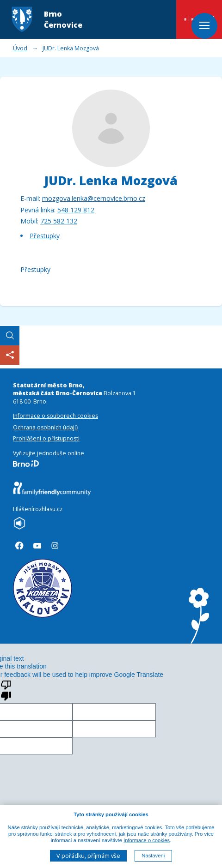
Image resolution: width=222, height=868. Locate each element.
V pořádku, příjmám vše (88, 856)
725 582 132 (59, 221)
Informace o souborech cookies (55, 416)
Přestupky (45, 236)
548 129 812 (76, 210)
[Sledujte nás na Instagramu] (55, 546)
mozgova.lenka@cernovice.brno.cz (94, 198)
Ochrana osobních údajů (46, 427)
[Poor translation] (6, 690)
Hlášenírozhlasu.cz (38, 509)
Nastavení (153, 856)
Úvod (20, 48)
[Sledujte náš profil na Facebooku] (19, 546)
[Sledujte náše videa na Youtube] (37, 546)
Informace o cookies (147, 840)
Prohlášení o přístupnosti (46, 438)
